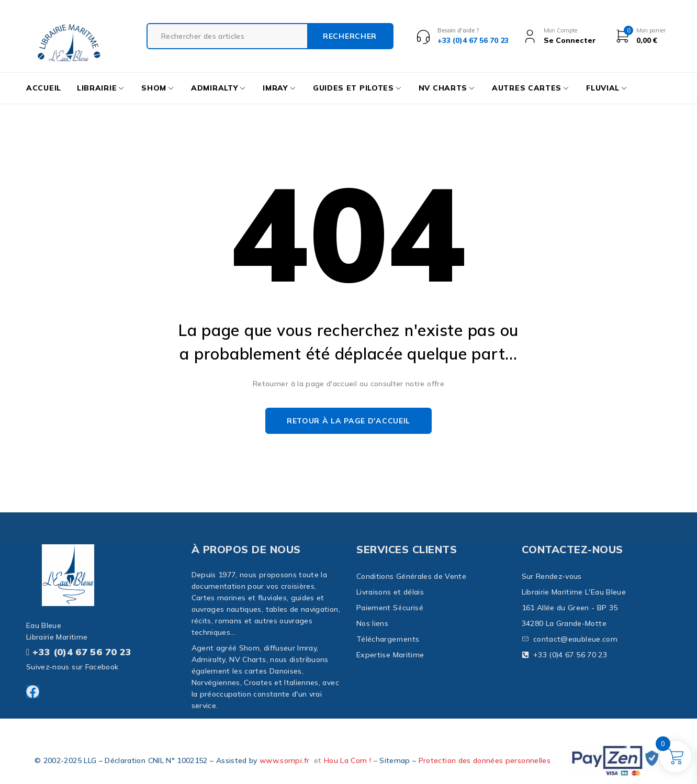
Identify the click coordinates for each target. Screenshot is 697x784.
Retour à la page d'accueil (348, 421)
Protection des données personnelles (485, 760)
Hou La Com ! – (352, 760)
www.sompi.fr (284, 760)
